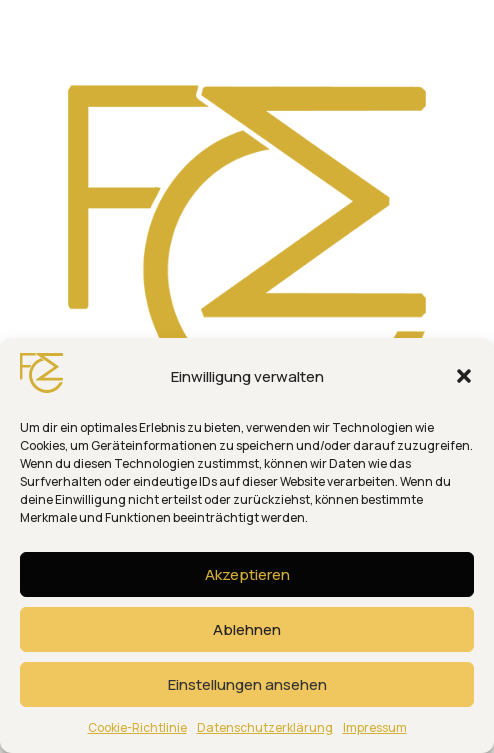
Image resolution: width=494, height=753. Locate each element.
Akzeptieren (247, 574)
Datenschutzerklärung (265, 727)
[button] (464, 376)
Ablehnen (247, 629)
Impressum (375, 727)
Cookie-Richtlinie (137, 727)
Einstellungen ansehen (247, 684)
